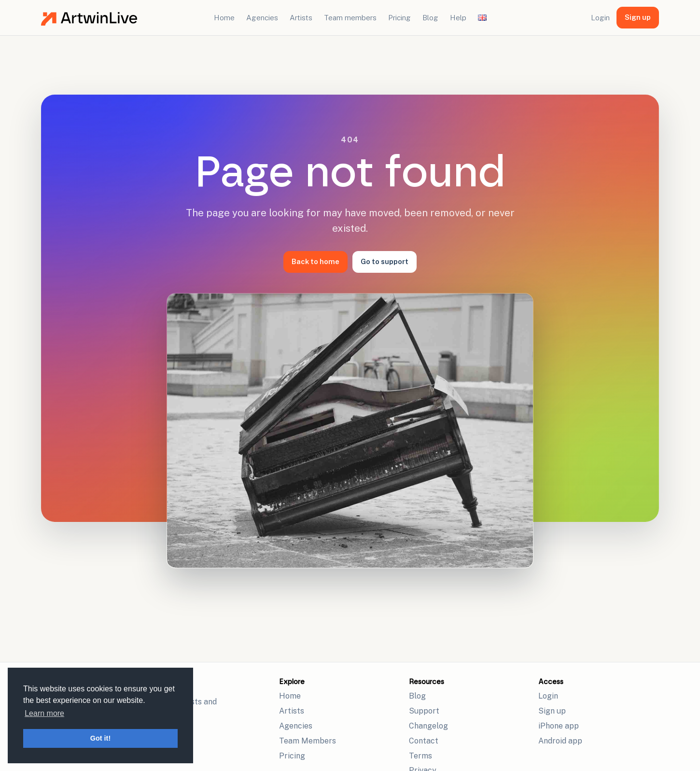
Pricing (399, 18)
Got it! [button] (100, 738)
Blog (430, 18)
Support (424, 711)
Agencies (262, 18)
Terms (420, 756)
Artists (301, 18)
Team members (350, 18)
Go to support (385, 261)
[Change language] (482, 17)
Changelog (428, 726)
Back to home (315, 261)
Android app (560, 741)
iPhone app (559, 726)
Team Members (308, 741)
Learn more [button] (44, 713)
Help (458, 18)
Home (224, 18)
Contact (424, 741)
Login (600, 18)
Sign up (638, 17)
